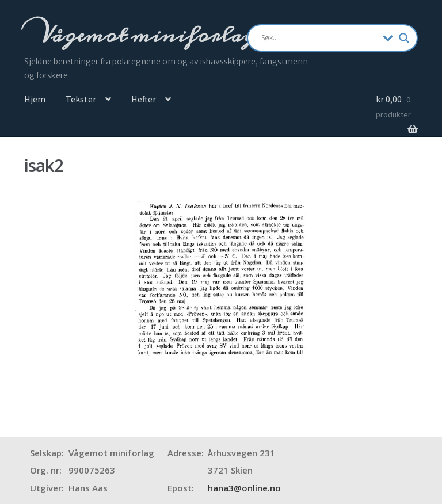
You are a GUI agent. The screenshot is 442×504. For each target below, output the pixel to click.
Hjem (35, 99)
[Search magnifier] (404, 38)
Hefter (144, 99)
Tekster (81, 99)
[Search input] (319, 38)
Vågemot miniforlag (146, 35)
